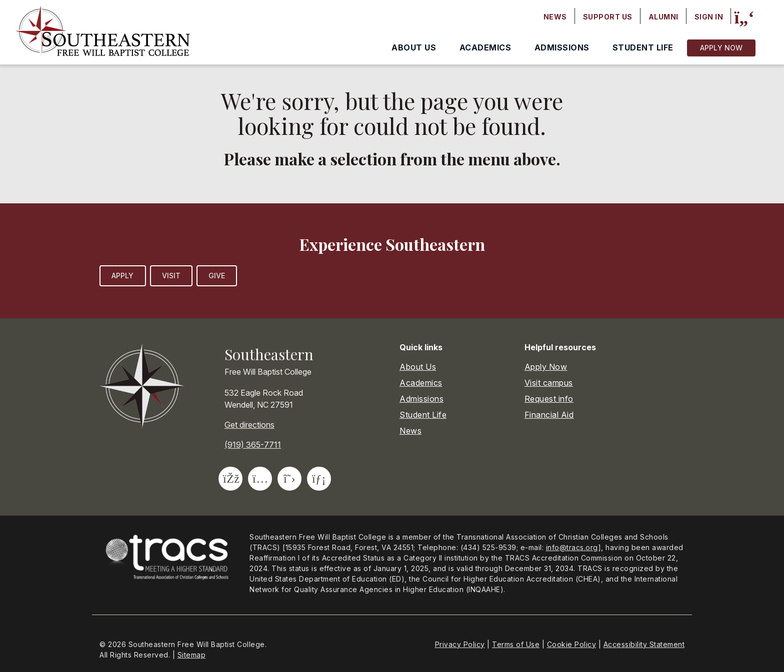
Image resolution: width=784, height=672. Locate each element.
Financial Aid (549, 415)
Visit (171, 276)
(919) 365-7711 (253, 445)
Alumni (663, 17)
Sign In (709, 17)
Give (217, 276)
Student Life (643, 47)
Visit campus (549, 383)
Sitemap (192, 655)
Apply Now (721, 48)
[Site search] (744, 17)
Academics (485, 47)
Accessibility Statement (644, 644)
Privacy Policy (460, 644)
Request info (549, 399)
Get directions (249, 425)
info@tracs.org (572, 547)
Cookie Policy (572, 644)
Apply (123, 276)
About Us (414, 47)
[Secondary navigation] (633, 17)
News (555, 17)
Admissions (562, 47)
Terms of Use (516, 644)
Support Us (608, 17)
